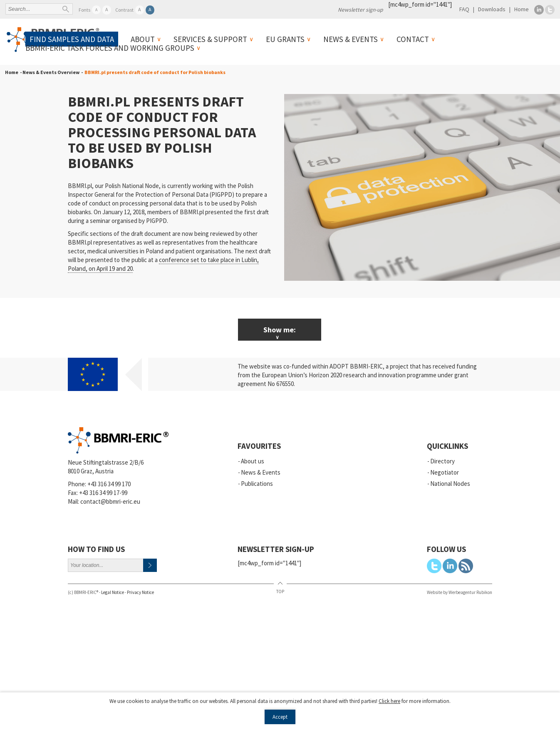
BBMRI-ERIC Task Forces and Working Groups (110, 48)
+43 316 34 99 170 (109, 484)
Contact (413, 39)
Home (522, 9)
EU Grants (285, 39)
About (143, 39)
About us (253, 461)
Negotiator (445, 472)
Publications (257, 484)
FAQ (464, 9)
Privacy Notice (140, 592)
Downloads (492, 9)
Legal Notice (113, 592)
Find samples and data (72, 39)
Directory (442, 461)
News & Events (351, 39)
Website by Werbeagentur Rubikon (460, 592)
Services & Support (210, 39)
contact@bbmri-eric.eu (110, 501)
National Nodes (450, 484)
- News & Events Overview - (51, 72)
